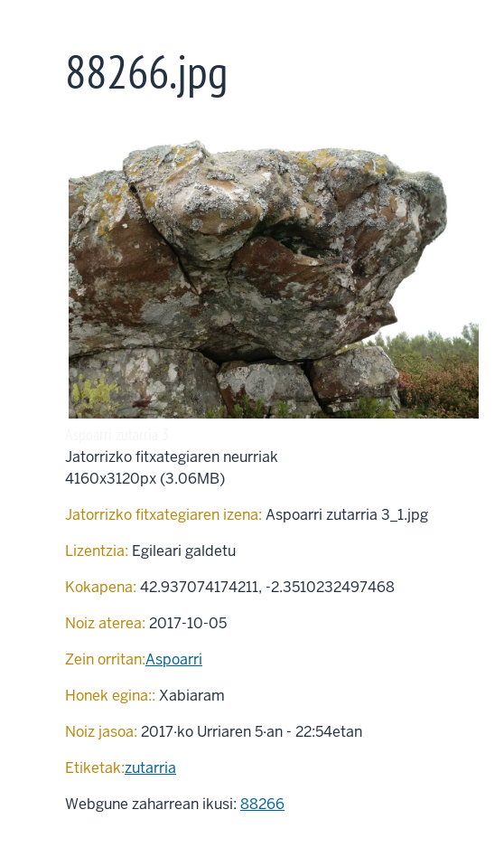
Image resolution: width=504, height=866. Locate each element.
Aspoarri (174, 659)
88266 (262, 804)
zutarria (150, 768)
